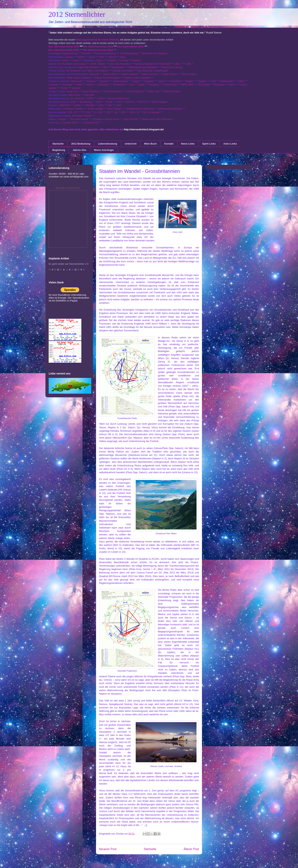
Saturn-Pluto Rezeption (108, 78)
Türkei (64, 88)
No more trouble (79, 119)
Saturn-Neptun (130, 74)
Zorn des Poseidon (120, 64)
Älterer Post (191, 849)
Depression (118, 67)
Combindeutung (129, 53)
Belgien (189, 81)
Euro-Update (115, 109)
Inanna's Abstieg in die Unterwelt (152, 64)
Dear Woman (131, 119)
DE (109, 112)
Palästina (153, 85)
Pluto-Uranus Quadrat (78, 78)
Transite (86, 53)
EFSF (91, 98)
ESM (101, 98)
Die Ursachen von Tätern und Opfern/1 (87, 71)
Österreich (76, 81)
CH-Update (204, 85)
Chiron (99, 60)
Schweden (103, 85)
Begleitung (59, 150)
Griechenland (120, 81)
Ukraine (76, 88)
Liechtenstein (170, 85)
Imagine (62, 119)
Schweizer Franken (73, 109)
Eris (102, 57)
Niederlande (227, 81)
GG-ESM (89, 95)
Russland (219, 85)
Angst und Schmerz (88, 67)
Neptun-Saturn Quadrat (138, 78)
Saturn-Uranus (150, 74)
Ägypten (202, 81)
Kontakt (169, 144)
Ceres (65, 60)
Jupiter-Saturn (170, 74)
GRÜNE (90, 105)
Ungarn (136, 81)
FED (119, 102)
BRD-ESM (74, 95)
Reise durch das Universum (157, 119)
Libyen (161, 81)
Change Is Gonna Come (106, 119)
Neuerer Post (108, 849)
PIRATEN (64, 105)
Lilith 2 (189, 64)
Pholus (124, 60)
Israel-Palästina (91, 91)
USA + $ (134, 112)
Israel (141, 85)
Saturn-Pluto (110, 74)
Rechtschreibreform (118, 98)
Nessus (137, 60)
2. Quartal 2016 (90, 123)
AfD (110, 105)
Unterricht (131, 144)
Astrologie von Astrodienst (68, 188)
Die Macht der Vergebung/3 (153, 71)
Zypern (232, 85)
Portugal (67, 85)
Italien (241, 81)
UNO (99, 102)
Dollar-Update (96, 109)
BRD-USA (154, 91)
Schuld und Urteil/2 (123, 71)
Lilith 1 (178, 64)
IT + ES (86, 112)
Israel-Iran (73, 91)
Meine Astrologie (104, 150)
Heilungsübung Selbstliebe (143, 67)
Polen (79, 85)
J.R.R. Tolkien (97, 64)
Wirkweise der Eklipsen (155, 53)
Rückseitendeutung (106, 53)
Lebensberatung (107, 144)
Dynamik (94, 74)
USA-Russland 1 (113, 91)
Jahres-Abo (80, 150)
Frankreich (175, 81)
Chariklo (112, 60)
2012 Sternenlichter (77, 14)
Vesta (76, 60)
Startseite (58, 144)
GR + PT (73, 112)
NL (116, 112)
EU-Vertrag (77, 98)
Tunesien (53, 85)
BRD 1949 (187, 85)
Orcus (92, 57)
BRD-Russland (172, 91)
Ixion (123, 57)
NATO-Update (160, 102)
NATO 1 (130, 102)
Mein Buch (150, 144)
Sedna (81, 57)
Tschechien (119, 85)
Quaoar (69, 57)
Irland (90, 85)
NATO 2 (143, 102)
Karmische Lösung (172, 67)
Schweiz (91, 81)
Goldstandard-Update (170, 109)
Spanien (104, 81)
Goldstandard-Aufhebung (140, 109)
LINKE (77, 105)
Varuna (112, 57)
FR (123, 112)
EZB (73, 102)
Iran (132, 85)
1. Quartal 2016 (69, 123)
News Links (188, 144)
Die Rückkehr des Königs (72, 64)
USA (213, 81)
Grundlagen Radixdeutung (63, 53)
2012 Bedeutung (81, 144)
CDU (119, 105)
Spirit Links (209, 144)
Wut (105, 67)
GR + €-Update (151, 112)
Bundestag (86, 102)
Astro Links (230, 144)
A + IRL (99, 112)
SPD (101, 105)
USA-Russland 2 (135, 91)
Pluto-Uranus (189, 74)
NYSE (109, 102)
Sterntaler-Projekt (82, 116)
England (149, 81)
